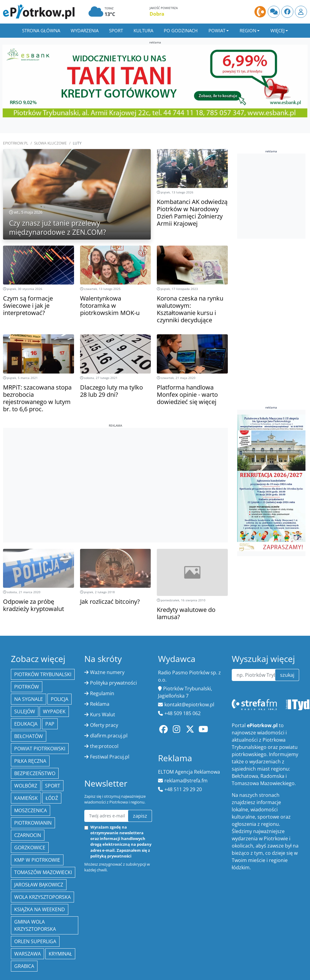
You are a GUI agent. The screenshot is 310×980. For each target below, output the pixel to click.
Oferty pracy (104, 725)
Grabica (24, 966)
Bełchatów (29, 736)
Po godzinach (181, 30)
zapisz (140, 816)
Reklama (100, 704)
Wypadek (54, 711)
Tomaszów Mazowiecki (43, 872)
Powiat (217, 30)
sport (53, 786)
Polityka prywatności (113, 683)
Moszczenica (31, 810)
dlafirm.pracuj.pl (109, 736)
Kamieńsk (26, 798)
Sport (116, 30)
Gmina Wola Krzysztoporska (35, 925)
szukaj (287, 675)
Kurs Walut (103, 714)
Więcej (278, 30)
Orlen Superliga (35, 941)
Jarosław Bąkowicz (39, 885)
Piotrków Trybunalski (43, 674)
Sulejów (25, 711)
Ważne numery (107, 672)
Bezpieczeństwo (35, 773)
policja (60, 699)
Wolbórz (26, 786)
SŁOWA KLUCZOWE (50, 143)
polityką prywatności (111, 856)
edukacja (26, 724)
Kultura (143, 30)
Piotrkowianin (33, 823)
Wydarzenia (85, 30)
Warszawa (27, 954)
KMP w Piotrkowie (37, 860)
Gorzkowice (30, 848)
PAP (50, 724)
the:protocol (104, 746)
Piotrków (27, 687)
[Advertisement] (115, 470)
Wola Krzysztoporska (42, 897)
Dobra (157, 14)
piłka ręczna (30, 761)
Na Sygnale (29, 699)
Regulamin (102, 693)
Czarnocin (28, 835)
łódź (52, 798)
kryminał (60, 954)
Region (248, 30)
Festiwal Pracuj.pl (110, 757)
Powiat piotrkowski (40, 749)
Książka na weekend (40, 909)
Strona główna (41, 30)
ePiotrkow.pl (16, 143)
